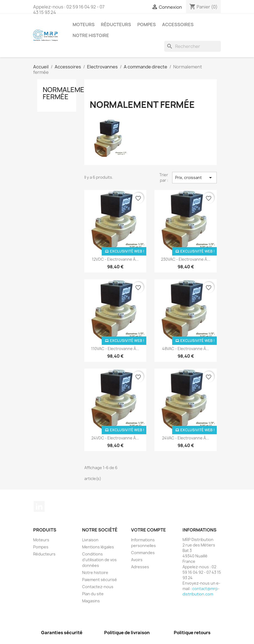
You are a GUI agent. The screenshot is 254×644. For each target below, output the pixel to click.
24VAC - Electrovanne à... (186, 438)
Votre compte (148, 530)
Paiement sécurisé (100, 580)
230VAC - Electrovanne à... (186, 259)
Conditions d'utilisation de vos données (99, 560)
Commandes (143, 553)
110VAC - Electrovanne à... (115, 349)
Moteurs (84, 25)
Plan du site (93, 594)
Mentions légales (98, 547)
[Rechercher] (193, 46)
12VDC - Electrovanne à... (115, 259)
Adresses (140, 567)
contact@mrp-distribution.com (201, 591)
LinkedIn (39, 506)
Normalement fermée (68, 93)
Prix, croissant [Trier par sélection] (194, 178)
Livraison (90, 540)
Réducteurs (116, 25)
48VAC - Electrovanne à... (186, 349)
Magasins (91, 601)
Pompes (147, 25)
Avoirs (137, 560)
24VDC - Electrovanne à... (115, 438)
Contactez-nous (98, 587)
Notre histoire (91, 35)
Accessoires (178, 25)
